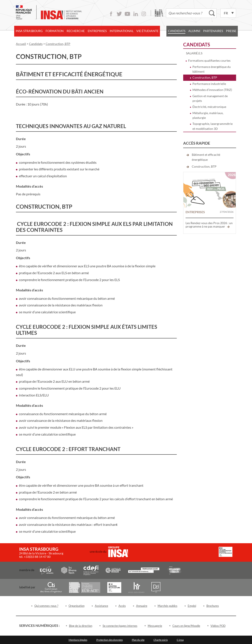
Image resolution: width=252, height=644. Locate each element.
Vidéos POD (218, 626)
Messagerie (155, 626)
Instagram (144, 14)
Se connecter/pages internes (120, 626)
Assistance (101, 606)
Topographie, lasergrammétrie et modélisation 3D (213, 126)
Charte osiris (161, 640)
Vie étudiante (147, 31)
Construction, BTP (205, 77)
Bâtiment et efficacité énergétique (206, 157)
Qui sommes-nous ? (46, 606)
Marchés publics (167, 606)
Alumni (194, 31)
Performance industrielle (209, 84)
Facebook (111, 14)
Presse (231, 31)
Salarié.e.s (194, 53)
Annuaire (142, 606)
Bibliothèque (159, 13)
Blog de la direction (81, 626)
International (122, 31)
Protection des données (110, 640)
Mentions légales (78, 640)
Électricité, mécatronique (209, 107)
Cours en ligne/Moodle (186, 626)
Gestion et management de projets (210, 98)
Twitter (119, 14)
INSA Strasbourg (29, 31)
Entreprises (97, 31)
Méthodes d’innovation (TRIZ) (212, 90)
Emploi (192, 606)
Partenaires (213, 31)
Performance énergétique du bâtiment (212, 69)
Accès (122, 606)
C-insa (180, 640)
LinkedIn (136, 14)
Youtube (127, 14)
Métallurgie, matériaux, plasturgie (208, 115)
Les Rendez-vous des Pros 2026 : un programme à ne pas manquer (209, 225)
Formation (55, 31)
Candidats (177, 31)
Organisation (77, 606)
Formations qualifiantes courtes (209, 60)
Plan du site (138, 640)
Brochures (213, 606)
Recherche (76, 31)
